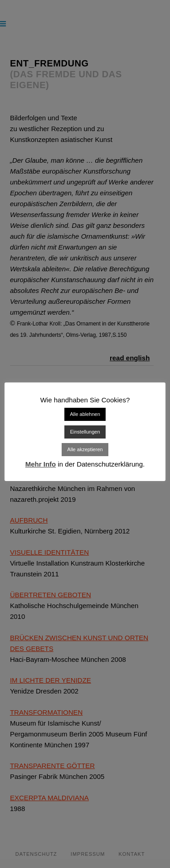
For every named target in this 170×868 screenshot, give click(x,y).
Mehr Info (41, 464)
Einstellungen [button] (85, 432)
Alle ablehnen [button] (85, 414)
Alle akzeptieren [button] (85, 449)
